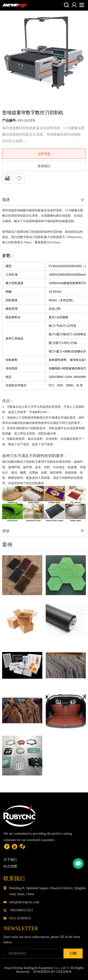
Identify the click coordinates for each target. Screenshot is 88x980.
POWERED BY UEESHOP (52, 972)
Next (80, 58)
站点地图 (10, 866)
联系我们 (44, 166)
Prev (8, 58)
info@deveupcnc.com (24, 902)
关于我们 (10, 860)
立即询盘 (44, 154)
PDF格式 (7, 178)
